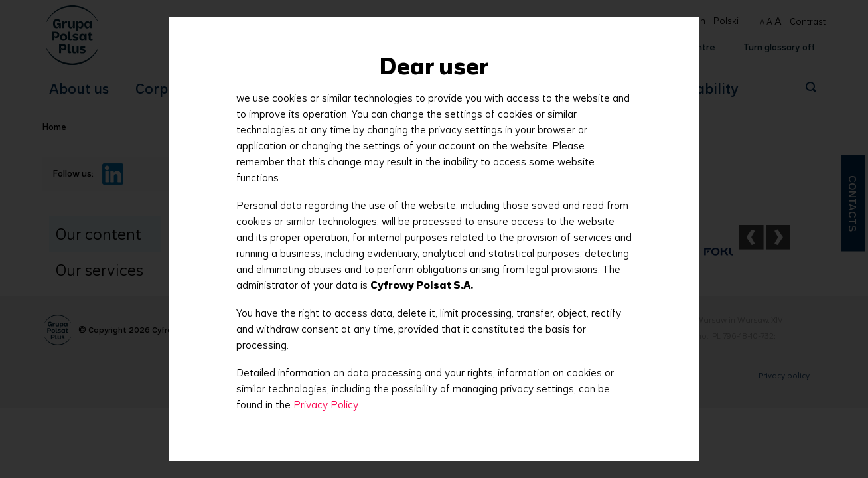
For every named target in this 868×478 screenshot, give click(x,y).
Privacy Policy (325, 405)
